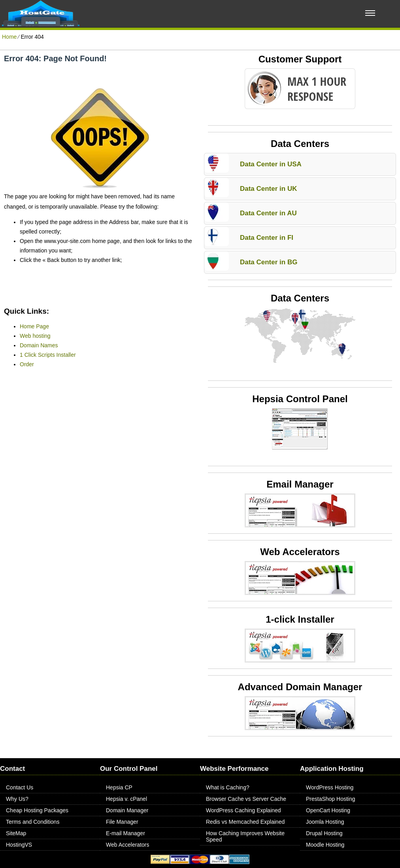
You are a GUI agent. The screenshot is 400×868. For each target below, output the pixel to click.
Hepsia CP (119, 787)
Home (9, 37)
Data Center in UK (269, 189)
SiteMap (16, 833)
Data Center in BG (269, 262)
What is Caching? (228, 787)
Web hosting (35, 336)
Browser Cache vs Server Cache (246, 799)
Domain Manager (127, 810)
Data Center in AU (268, 213)
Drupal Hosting (324, 833)
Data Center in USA (271, 164)
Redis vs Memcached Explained (245, 822)
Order (27, 364)
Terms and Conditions (33, 822)
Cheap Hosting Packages (37, 810)
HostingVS (19, 845)
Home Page (34, 326)
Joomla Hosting (325, 822)
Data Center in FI (267, 238)
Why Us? (17, 799)
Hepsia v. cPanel (126, 799)
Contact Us (20, 787)
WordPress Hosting (330, 787)
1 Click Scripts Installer (48, 355)
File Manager (122, 822)
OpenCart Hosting (328, 810)
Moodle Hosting (325, 845)
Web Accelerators (127, 845)
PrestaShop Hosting (331, 799)
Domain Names (39, 345)
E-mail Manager (125, 833)
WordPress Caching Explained (243, 810)
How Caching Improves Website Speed (245, 836)
